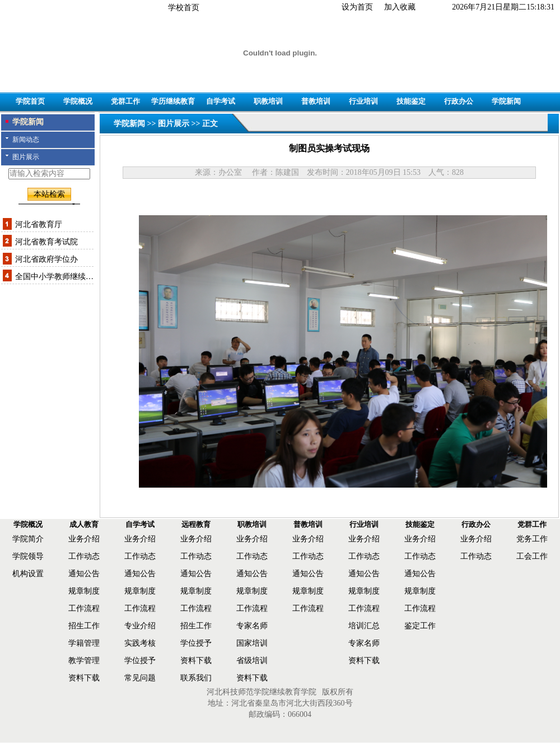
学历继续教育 (173, 101)
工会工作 (532, 556)
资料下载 (84, 678)
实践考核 (140, 643)
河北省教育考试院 (46, 242)
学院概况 (78, 101)
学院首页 (30, 101)
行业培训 (363, 101)
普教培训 (316, 101)
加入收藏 (400, 7)
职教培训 (268, 101)
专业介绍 (140, 626)
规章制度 (84, 591)
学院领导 (28, 556)
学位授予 (140, 661)
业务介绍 (84, 539)
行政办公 (459, 101)
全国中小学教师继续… (54, 277)
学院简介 (28, 539)
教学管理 (84, 661)
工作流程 (84, 608)
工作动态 (84, 556)
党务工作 (532, 539)
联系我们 (196, 678)
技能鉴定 (411, 101)
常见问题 (140, 678)
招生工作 (84, 626)
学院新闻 (506, 101)
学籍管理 (84, 643)
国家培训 (252, 643)
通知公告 (84, 574)
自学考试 (221, 101)
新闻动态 (26, 140)
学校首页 (184, 8)
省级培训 (252, 661)
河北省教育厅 (39, 224)
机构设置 (28, 574)
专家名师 (252, 626)
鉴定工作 (420, 626)
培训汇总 (364, 626)
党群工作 (125, 101)
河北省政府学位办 (46, 259)
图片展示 (26, 157)
